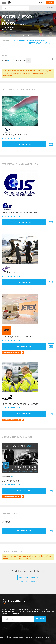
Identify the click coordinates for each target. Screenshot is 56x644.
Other (43, 41)
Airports (50, 8)
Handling (22, 41)
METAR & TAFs (35, 43)
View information (11, 138)
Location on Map (10, 35)
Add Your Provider (29, 577)
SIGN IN (41, 2)
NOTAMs (47, 43)
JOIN (50, 2)
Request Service (24, 144)
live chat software (28, 582)
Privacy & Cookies (43, 637)
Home (4, 627)
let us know (13, 73)
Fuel (15, 41)
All (11, 41)
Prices (5, 60)
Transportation (33, 41)
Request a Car (24, 491)
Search (40, 619)
